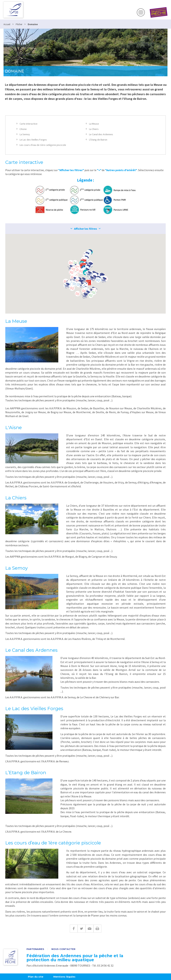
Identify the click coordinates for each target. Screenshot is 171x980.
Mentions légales (64, 977)
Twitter (82, 929)
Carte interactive (29, 124)
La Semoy (25, 134)
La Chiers (94, 129)
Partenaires (35, 949)
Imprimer (97, 929)
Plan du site (36, 977)
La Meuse (94, 124)
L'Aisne (23, 129)
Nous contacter (63, 949)
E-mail (89, 929)
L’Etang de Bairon (98, 140)
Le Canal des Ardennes (101, 134)
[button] (81, 271)
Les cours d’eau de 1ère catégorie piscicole (43, 145)
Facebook (74, 929)
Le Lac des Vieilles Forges (33, 140)
